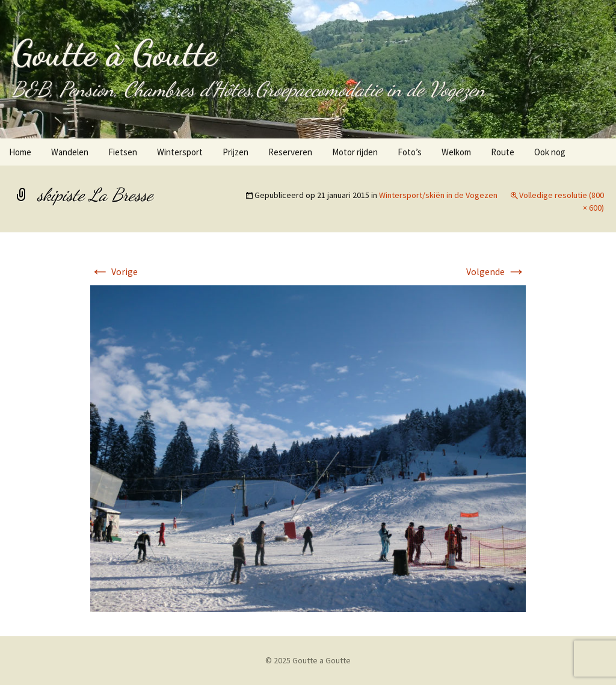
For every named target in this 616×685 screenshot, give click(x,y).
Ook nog (550, 152)
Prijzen (236, 152)
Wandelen (70, 152)
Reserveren (290, 152)
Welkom (456, 152)
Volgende (496, 271)
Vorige (114, 271)
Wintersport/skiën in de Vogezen (438, 195)
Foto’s (410, 152)
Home (20, 152)
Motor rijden (355, 152)
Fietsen (123, 152)
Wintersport (180, 152)
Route (503, 152)
